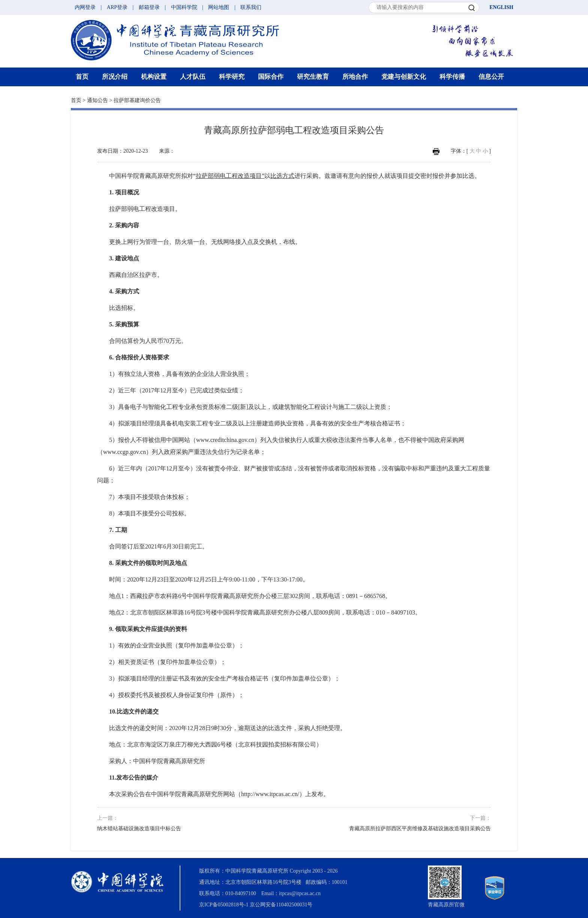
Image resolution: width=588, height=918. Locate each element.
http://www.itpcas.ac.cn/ (270, 794)
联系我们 (251, 7)
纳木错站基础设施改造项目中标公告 (139, 829)
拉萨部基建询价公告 (137, 100)
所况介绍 (115, 77)
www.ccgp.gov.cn (124, 452)
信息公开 (491, 77)
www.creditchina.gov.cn (225, 440)
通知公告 (97, 100)
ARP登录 (117, 7)
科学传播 (452, 77)
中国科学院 (184, 7)
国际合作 (271, 77)
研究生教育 (313, 77)
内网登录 (85, 7)
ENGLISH (501, 7)
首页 (82, 77)
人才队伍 (193, 77)
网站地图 (219, 7)
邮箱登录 (149, 7)
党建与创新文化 (404, 77)
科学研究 (232, 77)
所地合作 (355, 77)
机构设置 (154, 77)
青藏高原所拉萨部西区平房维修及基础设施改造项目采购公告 (420, 829)
